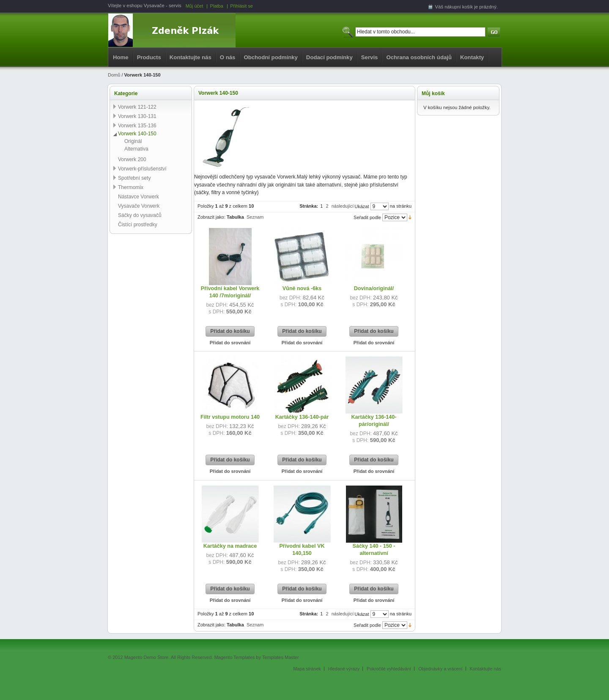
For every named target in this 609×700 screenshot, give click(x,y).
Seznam (255, 217)
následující (343, 206)
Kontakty (472, 57)
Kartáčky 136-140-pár (302, 417)
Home (121, 57)
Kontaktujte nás (191, 57)
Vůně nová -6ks (302, 288)
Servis (370, 57)
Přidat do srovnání (230, 343)
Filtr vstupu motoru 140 (230, 417)
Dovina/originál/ (374, 288)
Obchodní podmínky (270, 57)
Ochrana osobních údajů (419, 57)
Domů (114, 75)
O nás (228, 57)
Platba (217, 6)
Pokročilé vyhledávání (389, 669)
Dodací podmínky (329, 57)
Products (149, 57)
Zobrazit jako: (211, 217)
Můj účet (195, 6)
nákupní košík (459, 7)
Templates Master (281, 657)
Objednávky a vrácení (440, 669)
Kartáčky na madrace (230, 546)
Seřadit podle (367, 217)
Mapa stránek (307, 669)
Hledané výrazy (344, 669)
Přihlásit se (241, 6)
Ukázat (362, 206)
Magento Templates (234, 657)
